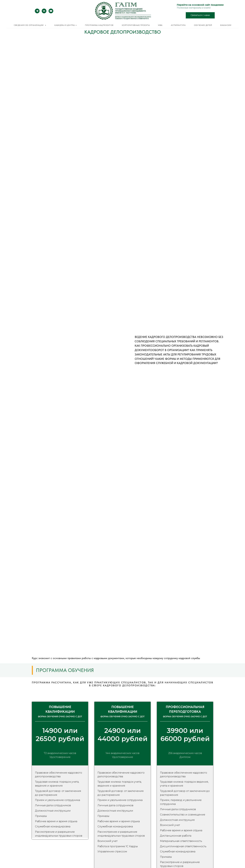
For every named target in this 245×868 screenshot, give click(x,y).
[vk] (44, 12)
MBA (160, 25)
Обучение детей (203, 25)
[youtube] (51, 12)
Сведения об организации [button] (29, 25)
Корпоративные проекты (136, 25)
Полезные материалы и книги (194, 8)
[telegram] (37, 12)
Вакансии (226, 25)
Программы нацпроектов (99, 25)
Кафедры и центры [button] (65, 25)
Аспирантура (178, 25)
